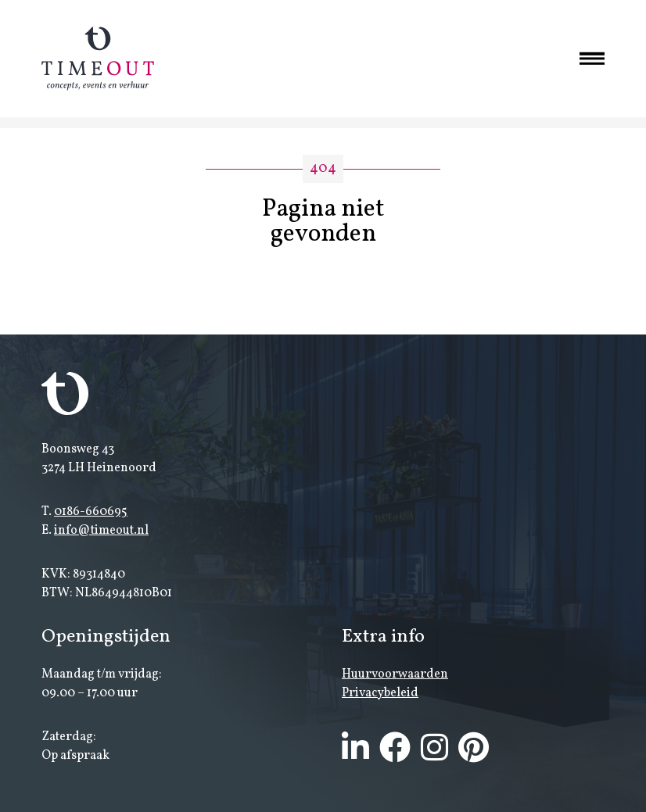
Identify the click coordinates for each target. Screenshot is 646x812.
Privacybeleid (380, 693)
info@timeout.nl (101, 531)
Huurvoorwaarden (395, 674)
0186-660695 (91, 512)
